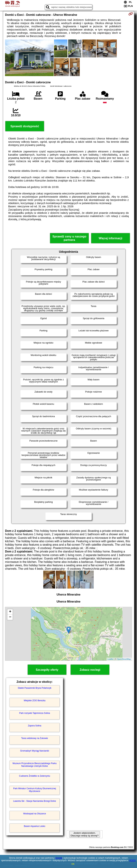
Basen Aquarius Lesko (35, 826)
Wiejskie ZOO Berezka (35, 701)
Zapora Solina (35, 726)
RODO (133, 860)
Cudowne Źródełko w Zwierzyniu (35, 776)
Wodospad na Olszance (35, 814)
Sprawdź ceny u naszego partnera (69, 238)
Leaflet (110, 659)
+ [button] (10, 612)
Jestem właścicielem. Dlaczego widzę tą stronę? (85, 834)
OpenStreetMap (124, 659)
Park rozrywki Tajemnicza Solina (35, 713)
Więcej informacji (110, 238)
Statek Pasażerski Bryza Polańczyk (35, 688)
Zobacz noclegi (90, 670)
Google (59, 858)
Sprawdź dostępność (25, 126)
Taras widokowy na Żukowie (35, 738)
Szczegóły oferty (47, 670)
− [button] (10, 617)
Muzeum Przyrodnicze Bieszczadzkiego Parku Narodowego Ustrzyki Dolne (35, 765)
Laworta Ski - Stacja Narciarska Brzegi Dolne (35, 801)
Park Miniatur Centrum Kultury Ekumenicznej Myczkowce (35, 790)
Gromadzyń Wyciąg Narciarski (35, 751)
